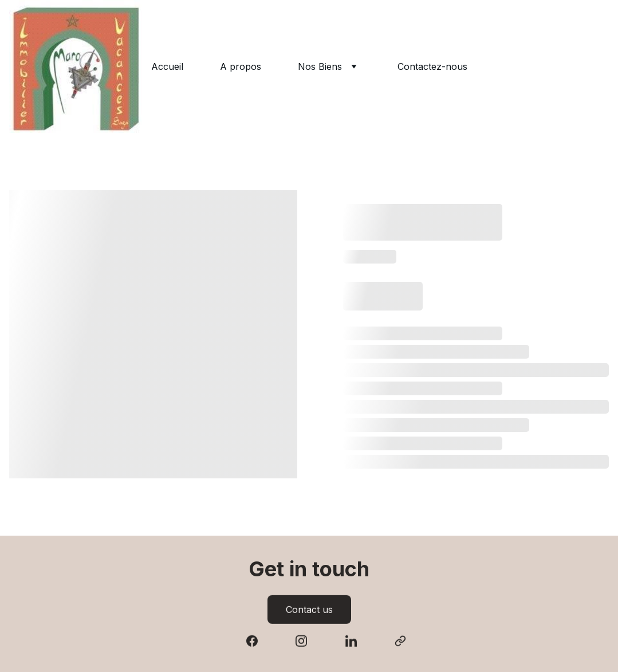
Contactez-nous (432, 66)
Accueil (167, 66)
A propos (241, 66)
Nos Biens (320, 66)
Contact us (309, 611)
